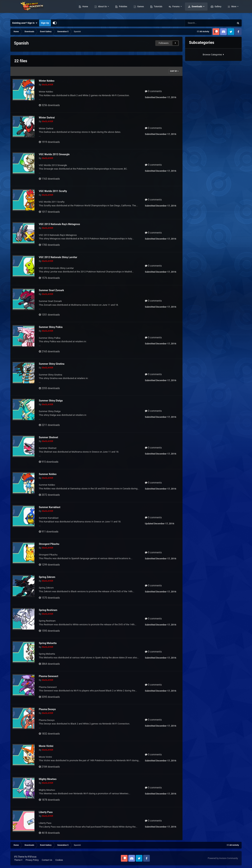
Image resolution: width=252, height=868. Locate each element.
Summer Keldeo (48, 474)
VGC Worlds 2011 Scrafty (53, 191)
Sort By (174, 71)
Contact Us (47, 860)
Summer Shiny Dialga (51, 401)
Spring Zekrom (47, 577)
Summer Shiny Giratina (52, 364)
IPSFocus (32, 857)
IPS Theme (19, 857)
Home (102, 9)
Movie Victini (46, 746)
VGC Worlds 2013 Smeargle (54, 154)
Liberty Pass (46, 812)
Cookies (59, 860)
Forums (193, 9)
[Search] (200, 23)
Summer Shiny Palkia (51, 327)
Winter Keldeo (47, 81)
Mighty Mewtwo (48, 779)
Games (157, 9)
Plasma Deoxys (47, 709)
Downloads (214, 9)
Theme (18, 860)
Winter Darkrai (47, 118)
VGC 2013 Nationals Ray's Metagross (59, 224)
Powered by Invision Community (223, 858)
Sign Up (45, 23)
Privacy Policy (32, 860)
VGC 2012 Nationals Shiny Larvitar (58, 257)
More (234, 9)
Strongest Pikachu (49, 544)
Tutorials (175, 9)
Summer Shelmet (48, 437)
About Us (119, 9)
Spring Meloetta (48, 643)
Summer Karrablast (50, 507)
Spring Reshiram (48, 610)
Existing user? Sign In (25, 23)
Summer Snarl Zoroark (51, 290)
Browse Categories (213, 55)
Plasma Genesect (49, 676)
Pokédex (140, 9)
